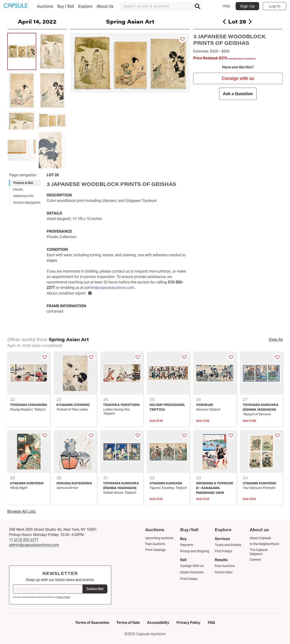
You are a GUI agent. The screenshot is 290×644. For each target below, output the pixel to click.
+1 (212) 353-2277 (24, 540)
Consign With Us (192, 566)
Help (226, 6)
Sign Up (247, 6)
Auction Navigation (27, 203)
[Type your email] (48, 589)
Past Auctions (225, 566)
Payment (187, 545)
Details (18, 189)
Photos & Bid (23, 183)
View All (276, 339)
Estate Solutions (192, 572)
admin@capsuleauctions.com (109, 288)
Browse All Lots (21, 511)
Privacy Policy (63, 597)
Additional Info (23, 196)
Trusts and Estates (228, 545)
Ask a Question (238, 94)
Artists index (224, 572)
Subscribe (95, 589)
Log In (275, 6)
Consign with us (238, 78)
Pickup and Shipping (195, 551)
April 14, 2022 (37, 21)
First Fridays (189, 579)
